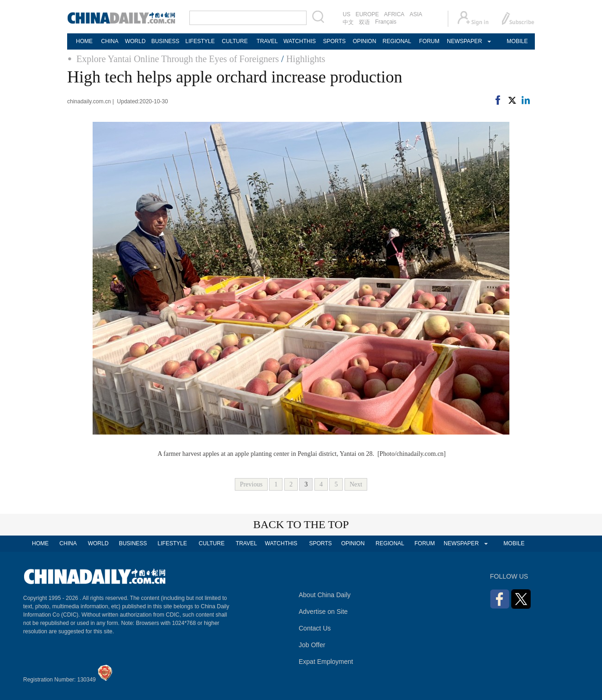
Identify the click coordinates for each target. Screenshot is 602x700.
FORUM (429, 41)
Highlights (306, 59)
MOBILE (517, 41)
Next (356, 484)
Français (386, 22)
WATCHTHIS (300, 41)
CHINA (110, 41)
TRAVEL (267, 41)
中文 (348, 22)
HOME (84, 41)
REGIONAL (397, 41)
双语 (364, 22)
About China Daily (325, 595)
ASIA (416, 14)
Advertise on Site (323, 612)
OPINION (365, 41)
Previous (251, 484)
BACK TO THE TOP (301, 524)
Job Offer (312, 645)
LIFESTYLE (200, 41)
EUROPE (367, 14)
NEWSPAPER (464, 41)
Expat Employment (326, 662)
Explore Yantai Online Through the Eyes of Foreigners (178, 59)
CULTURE (235, 41)
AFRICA (394, 14)
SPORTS (334, 41)
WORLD (135, 41)
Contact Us (315, 628)
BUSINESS (166, 41)
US (347, 14)
